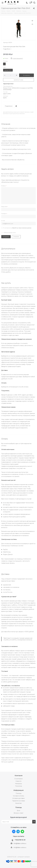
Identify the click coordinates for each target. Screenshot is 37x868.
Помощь (19, 793)
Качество (18, 803)
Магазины (19, 784)
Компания (19, 776)
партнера (28, 717)
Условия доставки (18, 798)
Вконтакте (14, 831)
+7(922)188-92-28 (20, 840)
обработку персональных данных (22, 228)
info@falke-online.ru (20, 843)
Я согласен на (17, 228)
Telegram (18, 831)
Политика (19, 786)
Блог (19, 811)
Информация (18, 790)
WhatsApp (22, 831)
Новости (18, 781)
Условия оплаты (18, 796)
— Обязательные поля (9, 233)
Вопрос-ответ (19, 813)
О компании (19, 779)
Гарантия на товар (18, 801)
